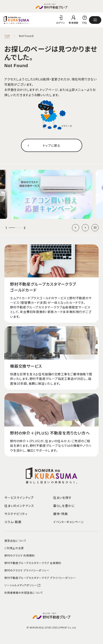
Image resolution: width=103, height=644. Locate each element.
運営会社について (15, 540)
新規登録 (74, 23)
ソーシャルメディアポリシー (23, 585)
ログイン (61, 23)
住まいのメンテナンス (19, 506)
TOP (7, 36)
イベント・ (68, 522)
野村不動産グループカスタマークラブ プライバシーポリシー (40, 578)
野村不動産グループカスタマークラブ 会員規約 (33, 563)
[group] (52, 194)
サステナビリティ (16, 514)
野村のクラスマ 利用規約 (20, 555)
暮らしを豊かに (64, 506)
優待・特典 (60, 514)
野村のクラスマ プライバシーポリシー (27, 570)
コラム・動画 (13, 522)
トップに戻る (52, 145)
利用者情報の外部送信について (24, 593)
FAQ (85, 23)
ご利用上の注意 (14, 548)
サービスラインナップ (19, 498)
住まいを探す (62, 498)
